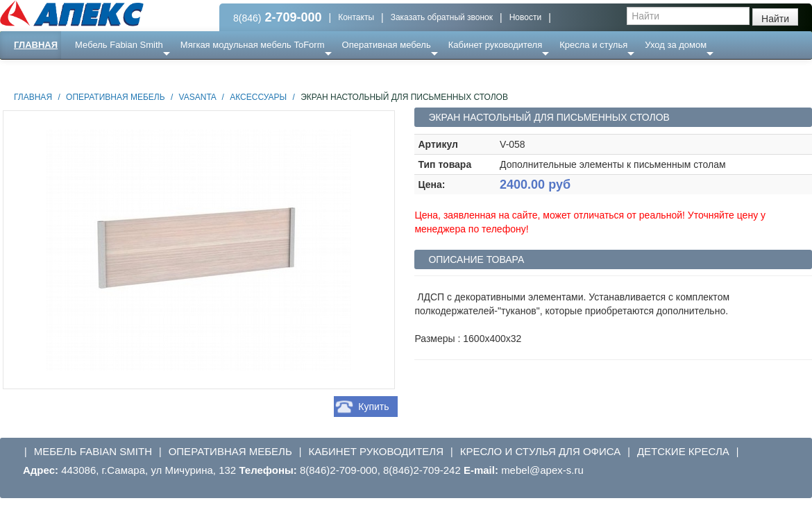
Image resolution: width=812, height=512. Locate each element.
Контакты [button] (356, 17)
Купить (373, 407)
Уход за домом (676, 45)
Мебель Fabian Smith (119, 45)
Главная (36, 45)
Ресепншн (150, 72)
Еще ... (98, 72)
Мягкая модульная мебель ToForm (253, 45)
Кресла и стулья (593, 45)
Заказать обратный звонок (442, 17)
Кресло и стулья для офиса (541, 451)
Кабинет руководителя (495, 45)
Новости (525, 17)
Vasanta (198, 97)
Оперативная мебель (387, 45)
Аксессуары (258, 97)
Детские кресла (683, 451)
